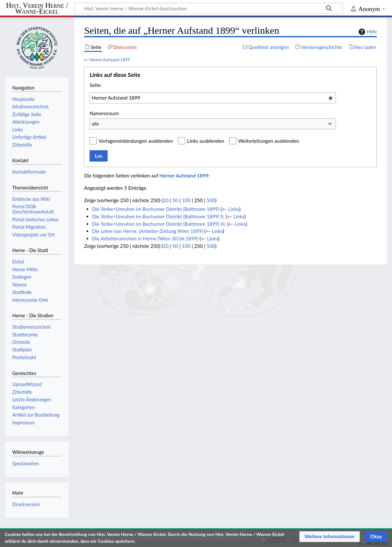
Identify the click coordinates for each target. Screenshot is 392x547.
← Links (231, 209)
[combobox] (213, 98)
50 (175, 200)
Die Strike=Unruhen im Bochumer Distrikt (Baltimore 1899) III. (159, 224)
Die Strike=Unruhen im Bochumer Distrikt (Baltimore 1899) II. (158, 216)
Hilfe (367, 32)
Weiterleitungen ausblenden (269, 141)
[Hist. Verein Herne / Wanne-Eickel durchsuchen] (208, 8)
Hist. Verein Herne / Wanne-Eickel (37, 9)
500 (211, 200)
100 (186, 200)
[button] (330, 537)
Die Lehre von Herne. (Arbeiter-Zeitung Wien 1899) (148, 231)
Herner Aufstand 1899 (110, 60)
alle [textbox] (95, 124)
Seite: (95, 85)
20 (166, 200)
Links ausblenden (206, 141)
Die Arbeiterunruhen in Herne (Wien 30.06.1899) (145, 238)
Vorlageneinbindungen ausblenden (136, 141)
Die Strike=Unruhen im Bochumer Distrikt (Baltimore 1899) (156, 209)
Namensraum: (104, 113)
